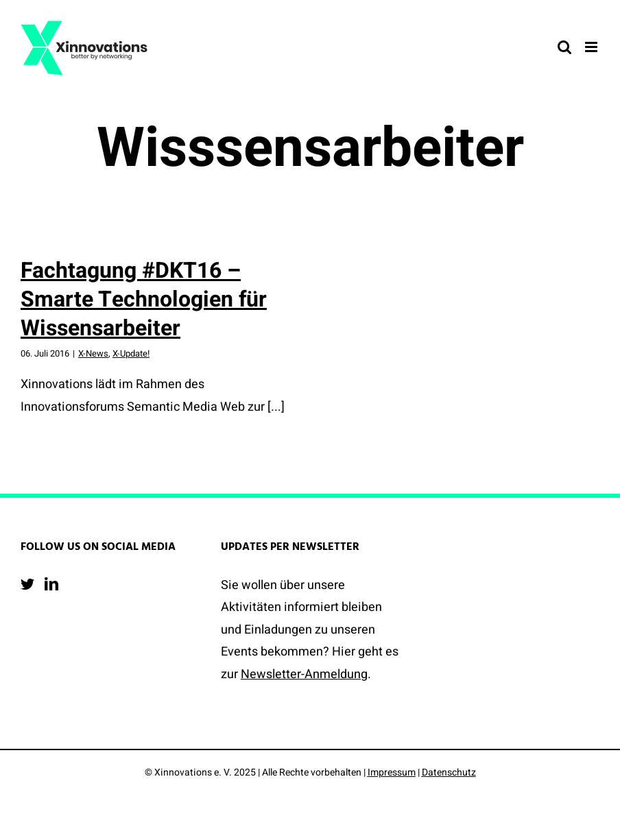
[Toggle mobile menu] (592, 47)
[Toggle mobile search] (564, 47)
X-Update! (131, 353)
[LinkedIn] (51, 584)
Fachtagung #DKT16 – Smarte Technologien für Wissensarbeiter (144, 299)
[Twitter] (27, 584)
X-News (93, 353)
